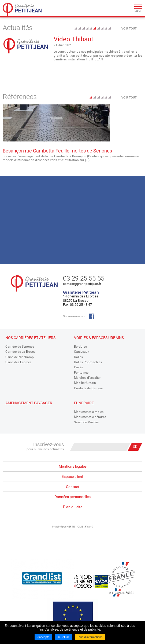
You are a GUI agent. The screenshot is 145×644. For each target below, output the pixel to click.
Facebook (91, 316)
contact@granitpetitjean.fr (82, 284)
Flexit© (89, 527)
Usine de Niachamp (20, 357)
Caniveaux (82, 352)
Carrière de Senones (20, 347)
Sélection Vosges (86, 422)
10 (110, 28)
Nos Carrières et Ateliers (30, 338)
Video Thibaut (73, 39)
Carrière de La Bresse (20, 352)
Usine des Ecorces (18, 362)
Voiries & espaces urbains (99, 338)
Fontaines (81, 373)
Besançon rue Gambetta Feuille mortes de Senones (57, 151)
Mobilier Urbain (85, 383)
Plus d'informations (90, 637)
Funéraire (84, 403)
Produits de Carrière (88, 388)
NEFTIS (71, 527)
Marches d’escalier (87, 378)
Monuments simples (89, 412)
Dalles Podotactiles (88, 362)
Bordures (80, 347)
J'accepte (43, 637)
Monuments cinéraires (90, 417)
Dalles (78, 357)
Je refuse (64, 637)
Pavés (78, 367)
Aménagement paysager (29, 403)
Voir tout (129, 29)
